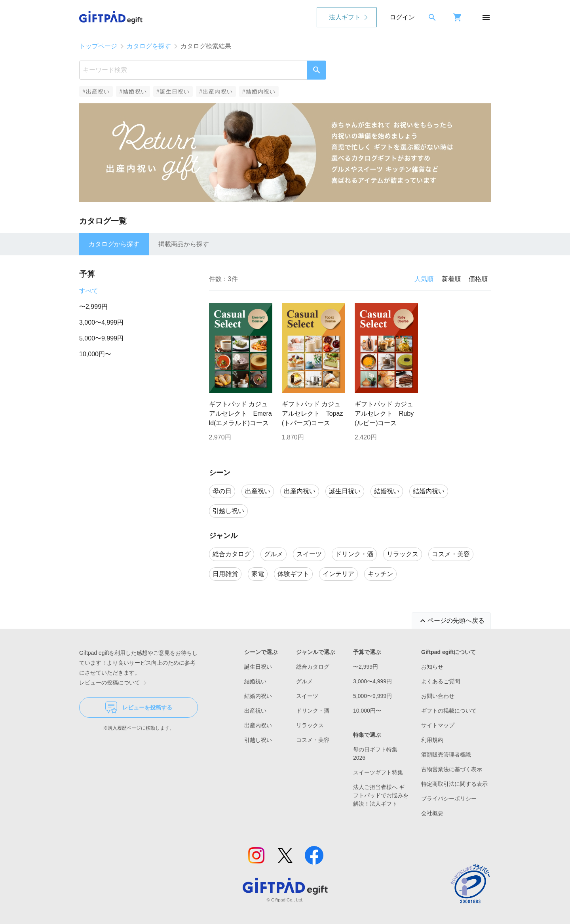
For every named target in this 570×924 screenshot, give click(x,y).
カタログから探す (114, 244)
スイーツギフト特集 (378, 772)
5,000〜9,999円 (101, 338)
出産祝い (255, 711)
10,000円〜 (95, 354)
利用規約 (432, 740)
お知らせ (432, 667)
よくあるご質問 (441, 681)
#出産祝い (96, 91)
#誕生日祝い (173, 91)
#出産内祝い (216, 91)
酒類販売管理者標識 (446, 755)
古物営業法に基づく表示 (452, 769)
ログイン (402, 17)
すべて (89, 291)
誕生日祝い (258, 667)
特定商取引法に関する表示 (454, 784)
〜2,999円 (93, 307)
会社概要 (432, 813)
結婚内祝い (258, 696)
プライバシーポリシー (449, 799)
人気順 (424, 279)
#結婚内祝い (259, 91)
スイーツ (307, 696)
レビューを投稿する (139, 707)
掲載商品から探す (184, 244)
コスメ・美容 (313, 740)
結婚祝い (255, 681)
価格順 (478, 279)
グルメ (304, 681)
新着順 (451, 279)
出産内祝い (258, 725)
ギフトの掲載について (449, 711)
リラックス (310, 725)
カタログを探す (149, 46)
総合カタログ (313, 667)
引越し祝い (258, 740)
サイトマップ (438, 725)
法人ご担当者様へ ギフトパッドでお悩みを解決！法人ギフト (381, 795)
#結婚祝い (133, 91)
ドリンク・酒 (313, 711)
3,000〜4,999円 (101, 322)
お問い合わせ (438, 696)
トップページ (98, 46)
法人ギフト (345, 17)
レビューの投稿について (114, 683)
